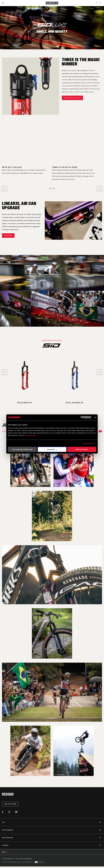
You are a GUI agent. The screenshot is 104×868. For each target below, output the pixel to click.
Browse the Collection (72, 98)
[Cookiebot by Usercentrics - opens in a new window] (82, 417)
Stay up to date (10, 804)
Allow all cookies (82, 449)
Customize (52, 449)
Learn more (8, 236)
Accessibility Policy (28, 862)
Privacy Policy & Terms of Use (11, 862)
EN (4, 852)
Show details (88, 443)
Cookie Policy (31, 435)
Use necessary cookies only (22, 449)
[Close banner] (95, 417)
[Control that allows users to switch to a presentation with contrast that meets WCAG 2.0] (40, 862)
